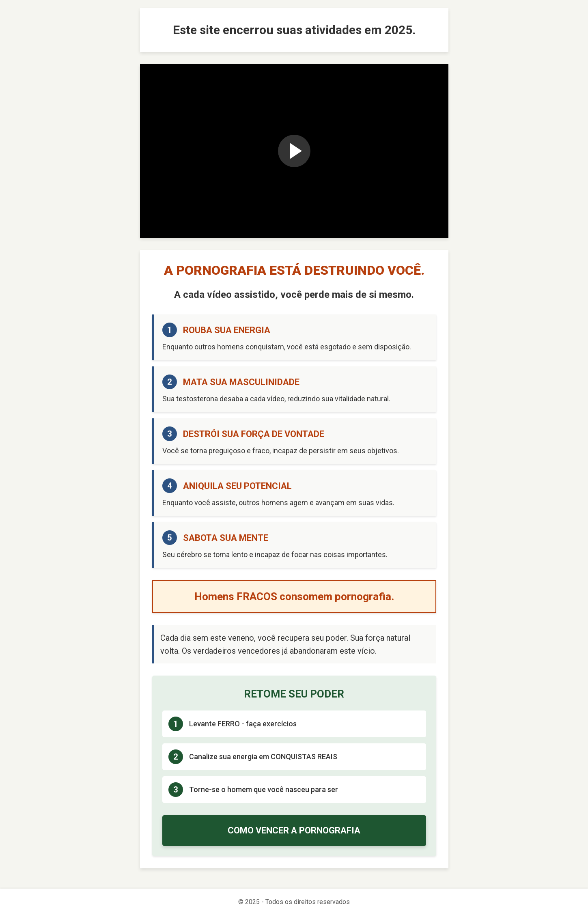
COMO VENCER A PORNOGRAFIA (294, 830)
